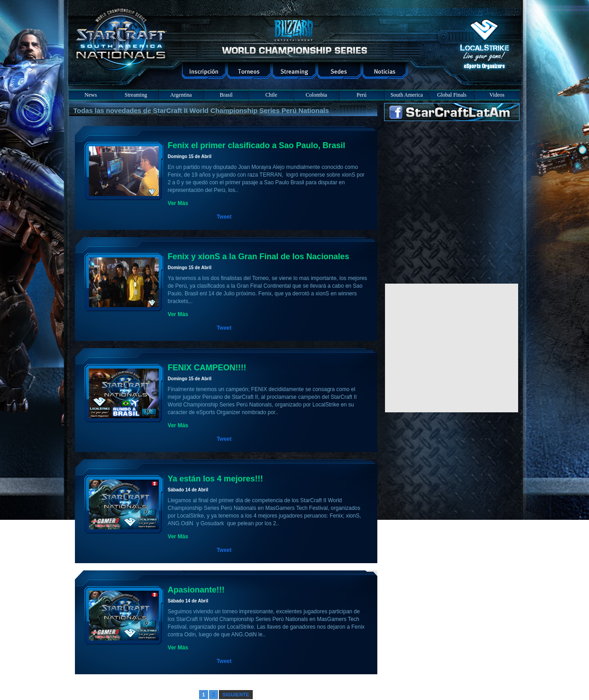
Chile (271, 95)
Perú (362, 95)
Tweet (224, 217)
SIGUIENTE (236, 695)
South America (407, 95)
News (90, 95)
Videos (497, 95)
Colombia (316, 95)
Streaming (136, 95)
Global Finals (452, 95)
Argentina (181, 95)
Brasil (226, 95)
